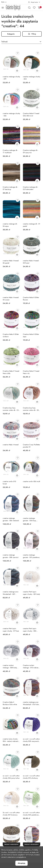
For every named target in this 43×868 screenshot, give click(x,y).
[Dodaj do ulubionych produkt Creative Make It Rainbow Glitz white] (18, 678)
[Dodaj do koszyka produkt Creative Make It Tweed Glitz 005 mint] (37, 107)
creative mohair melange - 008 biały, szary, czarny (10, 666)
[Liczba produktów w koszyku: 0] (39, 8)
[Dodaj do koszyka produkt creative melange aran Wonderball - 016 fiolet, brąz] (37, 696)
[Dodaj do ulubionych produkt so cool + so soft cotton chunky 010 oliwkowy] (38, 752)
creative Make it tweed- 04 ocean (11, 299)
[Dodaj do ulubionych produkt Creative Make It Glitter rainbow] (18, 310)
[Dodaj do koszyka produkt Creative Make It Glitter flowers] (37, 291)
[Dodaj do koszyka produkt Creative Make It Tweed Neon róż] (37, 365)
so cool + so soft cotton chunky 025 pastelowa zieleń (31, 814)
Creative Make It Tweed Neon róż (31, 372)
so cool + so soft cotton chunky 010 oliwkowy (31, 777)
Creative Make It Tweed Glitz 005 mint (31, 115)
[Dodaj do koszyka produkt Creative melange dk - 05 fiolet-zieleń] (37, 181)
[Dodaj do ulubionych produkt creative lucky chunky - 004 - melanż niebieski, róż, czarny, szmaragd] (18, 715)
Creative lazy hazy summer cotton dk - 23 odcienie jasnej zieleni (11, 409)
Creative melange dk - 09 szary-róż (31, 151)
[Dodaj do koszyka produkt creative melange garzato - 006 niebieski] (17, 512)
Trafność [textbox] (5, 42)
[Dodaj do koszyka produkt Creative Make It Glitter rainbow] (17, 328)
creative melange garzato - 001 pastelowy (31, 556)
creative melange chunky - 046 (11, 115)
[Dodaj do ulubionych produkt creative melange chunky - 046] (18, 90)
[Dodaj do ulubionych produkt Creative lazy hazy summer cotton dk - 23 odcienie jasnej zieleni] (18, 384)
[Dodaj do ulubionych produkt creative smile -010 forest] (18, 458)
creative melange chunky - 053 (32, 78)
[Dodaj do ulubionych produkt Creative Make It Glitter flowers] (38, 274)
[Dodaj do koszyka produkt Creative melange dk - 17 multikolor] (17, 144)
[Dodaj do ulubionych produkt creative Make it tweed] (18, 421)
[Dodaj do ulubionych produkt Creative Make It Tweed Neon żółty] (18, 347)
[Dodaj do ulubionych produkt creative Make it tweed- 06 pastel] (18, 237)
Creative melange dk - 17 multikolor (10, 151)
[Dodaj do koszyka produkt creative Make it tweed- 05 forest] (37, 255)
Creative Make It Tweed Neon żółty (11, 372)
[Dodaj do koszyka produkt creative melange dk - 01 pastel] (37, 218)
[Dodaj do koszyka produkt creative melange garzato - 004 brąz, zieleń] (37, 512)
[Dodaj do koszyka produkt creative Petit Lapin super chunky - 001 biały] (37, 586)
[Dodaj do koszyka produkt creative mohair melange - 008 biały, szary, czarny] (17, 659)
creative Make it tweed (11, 445)
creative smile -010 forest (9, 483)
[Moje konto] (34, 2)
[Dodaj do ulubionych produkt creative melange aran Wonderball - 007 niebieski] (18, 568)
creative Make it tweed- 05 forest (31, 262)
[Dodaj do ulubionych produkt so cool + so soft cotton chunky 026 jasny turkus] (18, 752)
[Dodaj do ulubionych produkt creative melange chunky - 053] (38, 53)
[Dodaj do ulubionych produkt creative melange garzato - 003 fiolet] (38, 826)
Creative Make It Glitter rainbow (11, 335)
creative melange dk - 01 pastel (32, 225)
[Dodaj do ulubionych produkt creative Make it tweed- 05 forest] (38, 237)
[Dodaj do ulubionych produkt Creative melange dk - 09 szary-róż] (38, 127)
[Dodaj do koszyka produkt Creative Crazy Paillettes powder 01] (37, 439)
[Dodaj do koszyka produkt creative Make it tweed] (17, 439)
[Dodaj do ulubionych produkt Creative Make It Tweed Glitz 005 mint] (38, 90)
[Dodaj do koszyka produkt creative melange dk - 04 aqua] (17, 218)
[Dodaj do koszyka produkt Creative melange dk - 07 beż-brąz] (17, 181)
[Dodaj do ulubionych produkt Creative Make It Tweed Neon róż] (38, 347)
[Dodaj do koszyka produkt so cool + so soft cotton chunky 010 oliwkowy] (37, 770)
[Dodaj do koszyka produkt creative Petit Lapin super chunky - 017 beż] (17, 622)
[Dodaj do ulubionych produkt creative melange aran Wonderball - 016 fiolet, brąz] (38, 678)
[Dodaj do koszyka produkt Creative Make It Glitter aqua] (37, 328)
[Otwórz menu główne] (3, 8)
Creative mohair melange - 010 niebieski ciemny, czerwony (31, 666)
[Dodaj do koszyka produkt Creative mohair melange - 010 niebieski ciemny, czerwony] (37, 659)
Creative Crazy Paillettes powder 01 (31, 446)
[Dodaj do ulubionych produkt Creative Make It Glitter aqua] (38, 310)
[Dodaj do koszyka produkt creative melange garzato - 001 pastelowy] (37, 549)
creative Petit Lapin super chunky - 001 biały (31, 593)
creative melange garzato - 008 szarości (11, 556)
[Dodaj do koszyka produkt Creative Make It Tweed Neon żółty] (17, 365)
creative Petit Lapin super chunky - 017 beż (11, 630)
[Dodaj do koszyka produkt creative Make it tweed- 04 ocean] (17, 291)
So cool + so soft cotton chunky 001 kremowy (11, 814)
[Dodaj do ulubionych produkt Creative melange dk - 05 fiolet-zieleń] (38, 163)
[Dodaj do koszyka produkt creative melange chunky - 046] (17, 107)
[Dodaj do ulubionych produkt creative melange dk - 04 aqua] (18, 200)
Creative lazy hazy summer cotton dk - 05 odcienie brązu (31, 409)
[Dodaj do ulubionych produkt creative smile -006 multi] (38, 458)
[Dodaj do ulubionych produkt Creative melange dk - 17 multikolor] (18, 127)
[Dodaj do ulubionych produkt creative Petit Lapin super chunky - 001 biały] (38, 568)
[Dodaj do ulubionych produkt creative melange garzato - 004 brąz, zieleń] (38, 494)
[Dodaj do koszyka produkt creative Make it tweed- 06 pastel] (17, 255)
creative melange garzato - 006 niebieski (11, 519)
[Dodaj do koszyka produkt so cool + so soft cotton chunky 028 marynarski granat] (37, 733)
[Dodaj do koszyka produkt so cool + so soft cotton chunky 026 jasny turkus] (17, 770)
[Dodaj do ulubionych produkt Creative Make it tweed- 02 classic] (18, 826)
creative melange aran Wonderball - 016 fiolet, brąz (31, 703)
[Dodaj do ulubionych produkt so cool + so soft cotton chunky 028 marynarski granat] (38, 715)
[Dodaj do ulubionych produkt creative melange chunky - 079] (18, 53)
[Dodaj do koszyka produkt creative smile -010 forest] (17, 475)
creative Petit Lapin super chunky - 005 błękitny (30, 630)
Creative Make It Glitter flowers (31, 299)
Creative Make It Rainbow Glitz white (10, 703)
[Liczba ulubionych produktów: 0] (34, 8)
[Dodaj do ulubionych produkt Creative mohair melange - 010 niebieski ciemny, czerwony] (38, 642)
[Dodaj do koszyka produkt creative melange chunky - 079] (17, 71)
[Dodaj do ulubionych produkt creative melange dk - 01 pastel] (38, 200)
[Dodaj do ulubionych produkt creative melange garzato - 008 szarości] (18, 531)
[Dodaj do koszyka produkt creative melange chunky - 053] (37, 71)
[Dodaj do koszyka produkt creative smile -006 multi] (37, 475)
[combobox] (21, 42)
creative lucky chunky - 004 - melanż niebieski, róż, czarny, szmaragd (11, 740)
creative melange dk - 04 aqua (10, 225)
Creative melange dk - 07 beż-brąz (10, 188)
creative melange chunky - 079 (11, 78)
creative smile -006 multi (32, 481)
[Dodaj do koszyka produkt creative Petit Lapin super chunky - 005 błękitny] (37, 622)
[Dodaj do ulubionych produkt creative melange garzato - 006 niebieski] (18, 494)
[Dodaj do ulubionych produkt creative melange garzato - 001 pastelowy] (38, 531)
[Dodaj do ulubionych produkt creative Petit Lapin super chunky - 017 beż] (18, 605)
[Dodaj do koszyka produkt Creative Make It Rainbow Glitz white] (17, 696)
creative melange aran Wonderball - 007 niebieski (11, 593)
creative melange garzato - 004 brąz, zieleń (30, 519)
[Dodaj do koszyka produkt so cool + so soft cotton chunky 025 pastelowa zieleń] (37, 806)
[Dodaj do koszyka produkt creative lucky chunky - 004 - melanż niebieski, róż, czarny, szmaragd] (17, 733)
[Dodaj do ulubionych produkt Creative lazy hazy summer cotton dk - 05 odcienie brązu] (38, 384)
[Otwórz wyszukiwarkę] (29, 8)
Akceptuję (21, 863)
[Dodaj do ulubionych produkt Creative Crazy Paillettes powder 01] (38, 421)
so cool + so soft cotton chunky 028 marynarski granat (31, 740)
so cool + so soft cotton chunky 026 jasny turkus (11, 777)
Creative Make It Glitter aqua (31, 335)
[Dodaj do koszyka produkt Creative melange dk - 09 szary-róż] (37, 144)
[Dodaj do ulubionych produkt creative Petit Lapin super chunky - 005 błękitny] (38, 605)
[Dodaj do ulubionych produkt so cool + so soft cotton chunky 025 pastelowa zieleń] (38, 789)
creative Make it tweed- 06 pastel (11, 262)
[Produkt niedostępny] (11, 844)
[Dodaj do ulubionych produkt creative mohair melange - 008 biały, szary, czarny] (18, 642)
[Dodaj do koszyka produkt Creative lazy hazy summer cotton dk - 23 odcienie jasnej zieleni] (17, 402)
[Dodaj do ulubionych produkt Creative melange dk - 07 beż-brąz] (18, 163)
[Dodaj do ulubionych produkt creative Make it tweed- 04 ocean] (18, 274)
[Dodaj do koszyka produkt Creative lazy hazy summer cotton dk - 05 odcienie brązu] (37, 402)
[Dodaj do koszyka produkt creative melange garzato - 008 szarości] (17, 549)
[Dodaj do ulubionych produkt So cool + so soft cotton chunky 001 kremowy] (18, 789)
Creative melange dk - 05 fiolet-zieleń (31, 188)
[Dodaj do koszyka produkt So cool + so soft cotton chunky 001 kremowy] (17, 806)
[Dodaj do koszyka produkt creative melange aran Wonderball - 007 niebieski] (17, 586)
